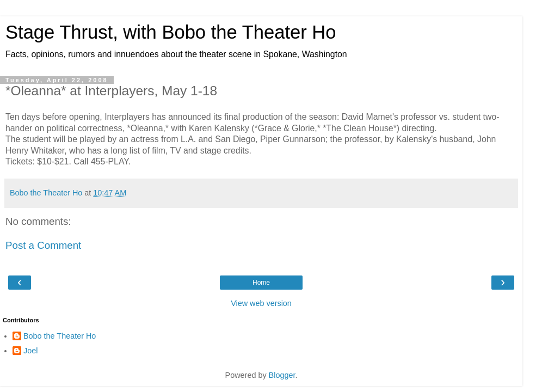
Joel (30, 351)
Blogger (282, 375)
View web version (261, 303)
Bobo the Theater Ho (60, 336)
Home (261, 283)
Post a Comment (43, 245)
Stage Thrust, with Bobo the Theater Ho (171, 32)
